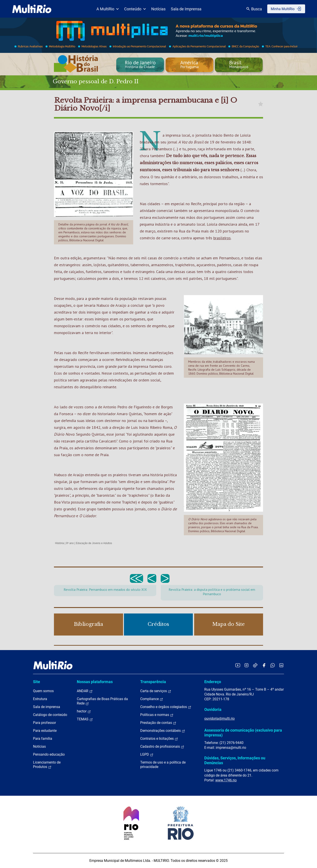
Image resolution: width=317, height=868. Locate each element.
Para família (43, 739)
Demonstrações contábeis (163, 731)
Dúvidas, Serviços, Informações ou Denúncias (235, 760)
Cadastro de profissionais (162, 747)
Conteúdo (135, 9)
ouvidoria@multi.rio (219, 718)
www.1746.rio (226, 780)
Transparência (153, 682)
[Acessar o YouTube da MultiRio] (238, 665)
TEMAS (85, 719)
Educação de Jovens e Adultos (94, 543)
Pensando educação (49, 754)
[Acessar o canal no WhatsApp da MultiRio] (273, 665)
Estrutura (40, 699)
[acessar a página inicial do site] (32, 9)
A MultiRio (108, 9)
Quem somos (43, 691)
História (60, 543)
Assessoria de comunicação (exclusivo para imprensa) (243, 733)
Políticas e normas (157, 715)
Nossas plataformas (95, 682)
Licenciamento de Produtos (47, 765)
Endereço (213, 682)
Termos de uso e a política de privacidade (163, 765)
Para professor (44, 723)
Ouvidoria (213, 709)
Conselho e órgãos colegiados (166, 707)
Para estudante (45, 731)
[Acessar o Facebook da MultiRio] (264, 665)
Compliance (152, 699)
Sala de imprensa (47, 707)
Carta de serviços (156, 691)
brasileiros (222, 238)
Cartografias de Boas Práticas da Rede (102, 701)
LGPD (147, 755)
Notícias (158, 9)
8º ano (70, 543)
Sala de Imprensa (186, 9)
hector (84, 711)
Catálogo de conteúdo (50, 715)
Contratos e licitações (159, 739)
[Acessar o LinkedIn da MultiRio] (281, 665)
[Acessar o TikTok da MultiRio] (255, 665)
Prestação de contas (158, 723)
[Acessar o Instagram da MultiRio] (246, 665)
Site (37, 682)
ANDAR (85, 691)
